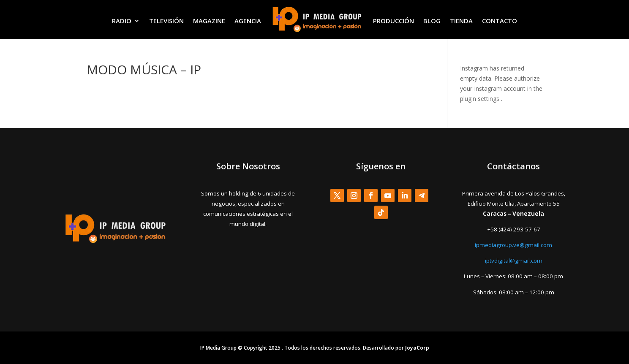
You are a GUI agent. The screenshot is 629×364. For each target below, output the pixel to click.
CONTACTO (500, 21)
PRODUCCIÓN (393, 21)
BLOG (432, 21)
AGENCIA (248, 21)
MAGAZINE (209, 21)
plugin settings (481, 99)
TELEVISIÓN (166, 21)
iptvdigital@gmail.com (514, 261)
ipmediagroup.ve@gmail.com (513, 245)
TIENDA (461, 21)
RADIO (122, 21)
